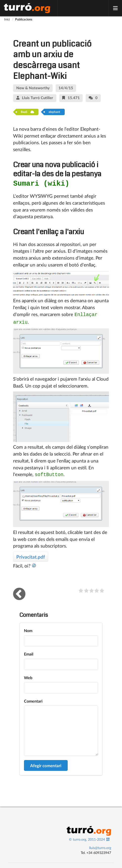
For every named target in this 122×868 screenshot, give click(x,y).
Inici (7, 19)
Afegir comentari (46, 763)
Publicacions (24, 19)
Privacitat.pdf (31, 554)
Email (29, 651)
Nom (28, 628)
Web (28, 675)
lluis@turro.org (100, 845)
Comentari (33, 699)
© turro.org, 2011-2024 (87, 837)
